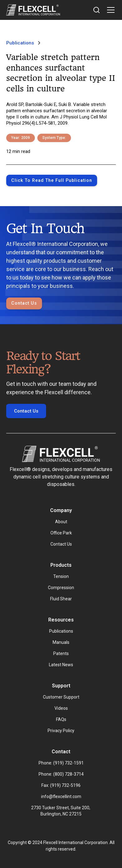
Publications (61, 631)
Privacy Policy (61, 731)
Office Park (61, 533)
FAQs (61, 719)
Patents (61, 653)
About (61, 522)
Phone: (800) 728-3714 (61, 774)
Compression (61, 588)
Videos (61, 708)
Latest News (61, 665)
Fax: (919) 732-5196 (61, 785)
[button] (110, 10)
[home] (33, 10)
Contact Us (24, 303)
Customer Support (61, 697)
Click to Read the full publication (52, 180)
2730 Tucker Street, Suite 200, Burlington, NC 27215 (61, 811)
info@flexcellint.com (61, 796)
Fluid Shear (61, 599)
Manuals (61, 642)
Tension (61, 576)
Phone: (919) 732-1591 (61, 763)
